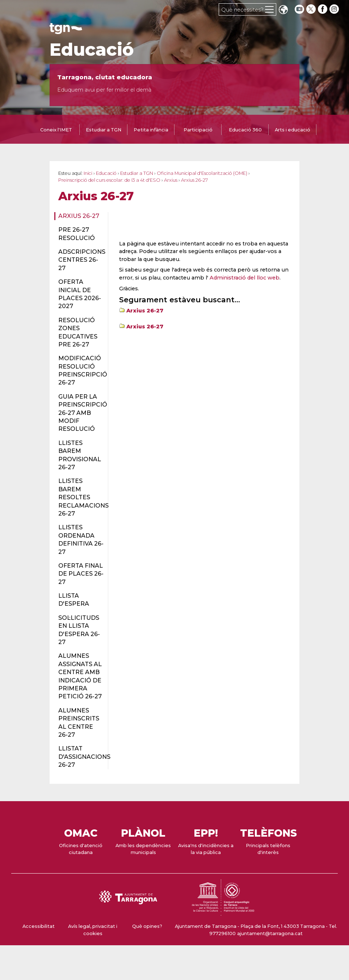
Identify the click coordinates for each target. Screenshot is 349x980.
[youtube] (299, 9)
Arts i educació (293, 130)
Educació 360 (245, 130)
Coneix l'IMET (56, 130)
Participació (198, 130)
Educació (92, 50)
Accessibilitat (39, 926)
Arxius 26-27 (79, 216)
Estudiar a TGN (104, 130)
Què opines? (147, 926)
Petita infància (151, 130)
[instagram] (335, 9)
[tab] (56, 130)
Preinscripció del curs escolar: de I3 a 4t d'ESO (109, 180)
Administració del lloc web (245, 278)
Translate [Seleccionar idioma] (283, 10)
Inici (88, 173)
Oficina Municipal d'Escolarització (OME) (202, 173)
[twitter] (312, 9)
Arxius (171, 180)
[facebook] (323, 9)
